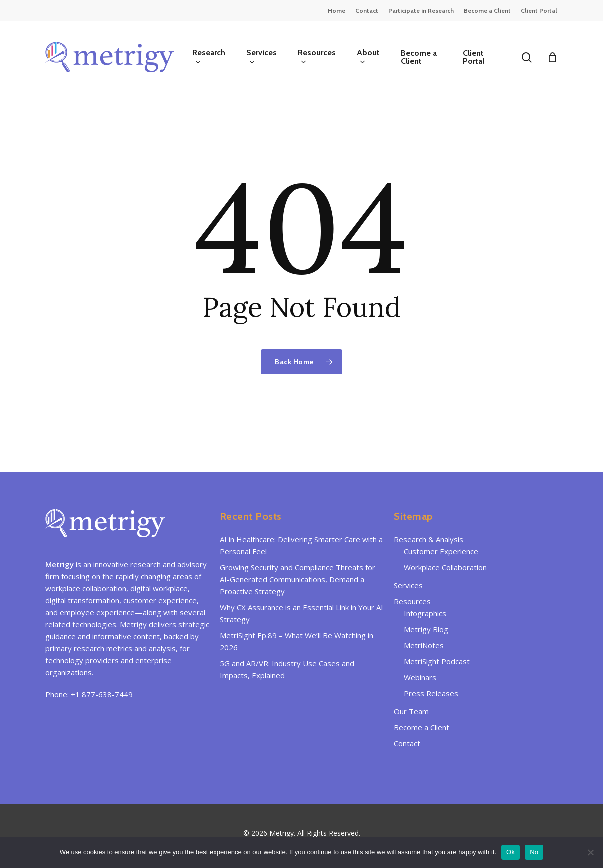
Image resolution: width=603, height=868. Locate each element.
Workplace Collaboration (445, 567)
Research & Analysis (429, 539)
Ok (511, 852)
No (534, 852)
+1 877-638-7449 (102, 694)
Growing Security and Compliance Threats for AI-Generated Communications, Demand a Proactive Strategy (297, 579)
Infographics (425, 613)
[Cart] (552, 57)
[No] (590, 852)
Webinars (420, 677)
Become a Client (422, 727)
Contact (407, 743)
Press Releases (431, 693)
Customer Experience (441, 551)
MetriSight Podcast (437, 661)
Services (408, 585)
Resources (412, 601)
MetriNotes (424, 645)
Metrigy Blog (426, 629)
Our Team (411, 711)
